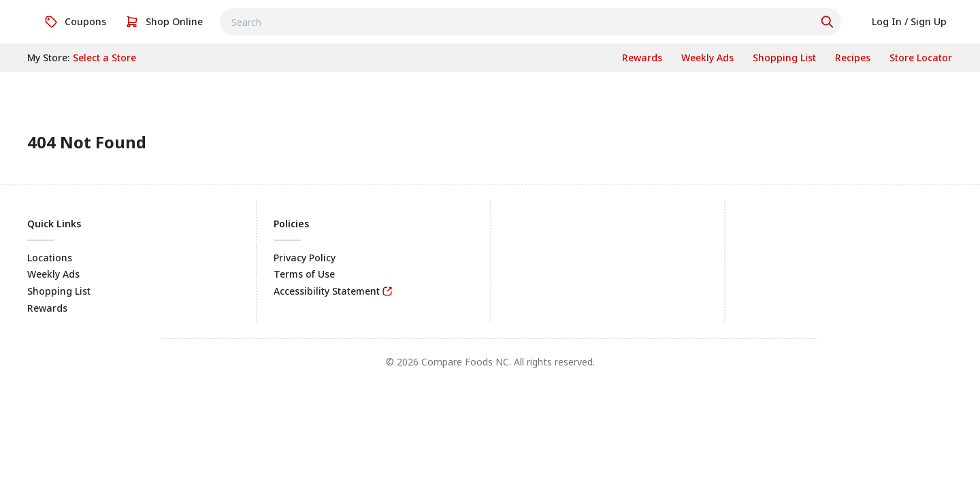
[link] (75, 22)
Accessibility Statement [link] (327, 291)
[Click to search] (829, 22)
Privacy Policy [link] (305, 258)
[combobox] (530, 22)
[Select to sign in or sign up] (909, 22)
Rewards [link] (47, 308)
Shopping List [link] (59, 291)
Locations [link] (50, 258)
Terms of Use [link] (304, 274)
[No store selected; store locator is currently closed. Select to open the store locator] (104, 58)
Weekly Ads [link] (53, 274)
